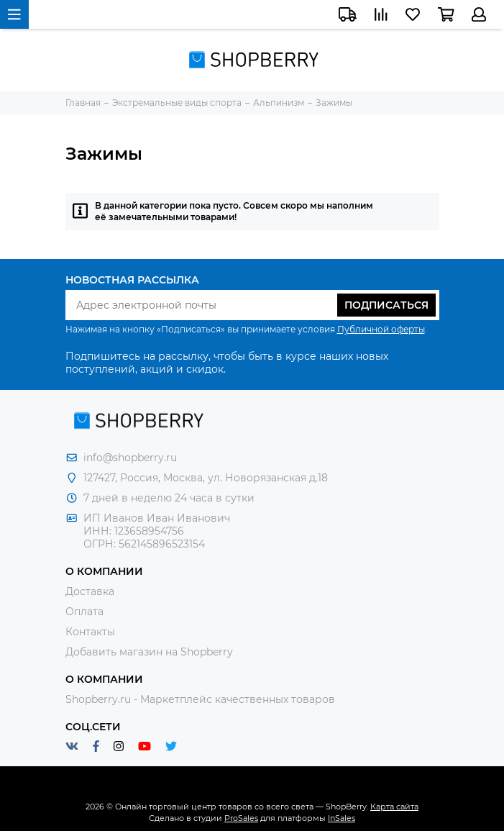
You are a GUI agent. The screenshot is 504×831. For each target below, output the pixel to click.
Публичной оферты (381, 329)
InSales (342, 818)
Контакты (90, 632)
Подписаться (386, 305)
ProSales (241, 818)
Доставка (90, 591)
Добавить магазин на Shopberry (149, 652)
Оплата (84, 612)
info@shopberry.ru (130, 458)
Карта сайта (394, 807)
